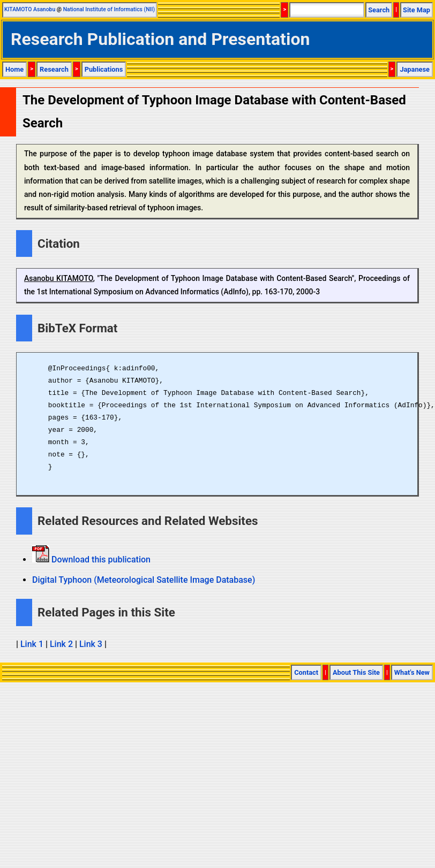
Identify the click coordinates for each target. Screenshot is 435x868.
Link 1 (32, 644)
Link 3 (91, 644)
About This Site (356, 672)
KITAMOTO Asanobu (30, 9)
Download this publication (100, 559)
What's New (412, 672)
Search (379, 10)
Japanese (415, 69)
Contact (306, 672)
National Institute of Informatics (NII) (109, 9)
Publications (104, 69)
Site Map (417, 10)
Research (54, 69)
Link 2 (61, 644)
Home (14, 69)
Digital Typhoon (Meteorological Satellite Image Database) (144, 580)
